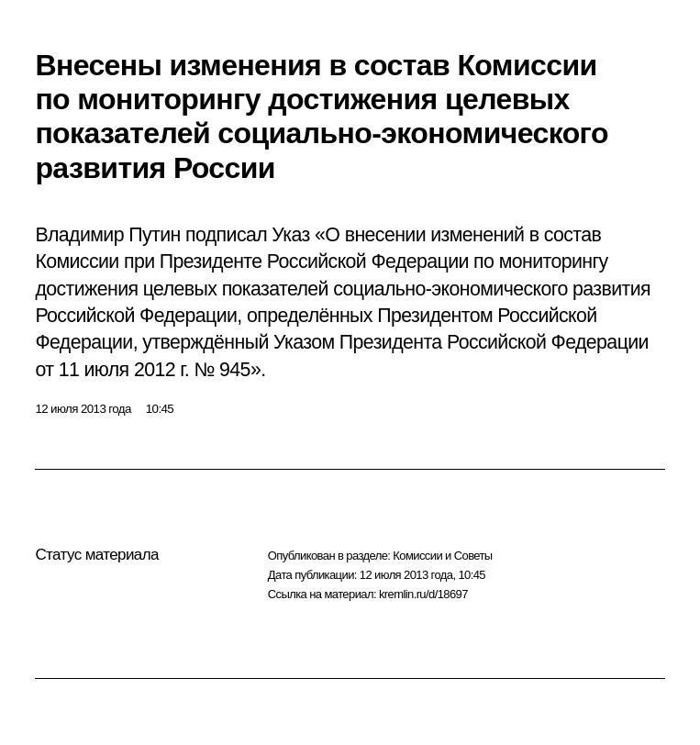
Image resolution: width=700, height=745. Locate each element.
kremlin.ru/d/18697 (423, 594)
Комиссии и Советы (442, 556)
